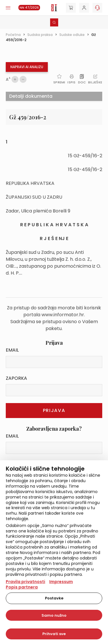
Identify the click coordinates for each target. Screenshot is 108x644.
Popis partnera (22, 587)
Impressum (61, 582)
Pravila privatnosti (25, 582)
